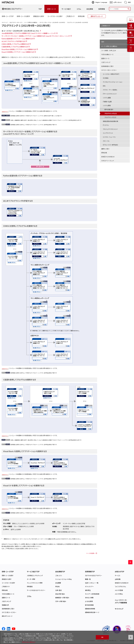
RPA (104, 86)
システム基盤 (107, 98)
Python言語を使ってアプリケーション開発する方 (17, 39)
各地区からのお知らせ (108, 157)
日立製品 (106, 78)
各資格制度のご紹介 (107, 66)
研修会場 (104, 153)
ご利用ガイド (106, 26)
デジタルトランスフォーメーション (113, 82)
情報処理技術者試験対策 (111, 121)
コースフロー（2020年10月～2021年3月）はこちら (21, 31)
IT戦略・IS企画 (107, 102)
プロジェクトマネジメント (110, 129)
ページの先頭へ (91, 553)
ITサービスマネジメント (110, 94)
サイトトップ (5, 22)
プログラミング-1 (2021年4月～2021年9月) (26, 25)
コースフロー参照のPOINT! (111, 74)
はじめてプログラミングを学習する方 (13, 41)
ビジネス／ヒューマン (109, 137)
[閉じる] (131, 639)
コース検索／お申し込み (109, 50)
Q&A (103, 42)
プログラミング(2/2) (110, 117)
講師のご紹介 (105, 149)
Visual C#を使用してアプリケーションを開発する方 (18, 52)
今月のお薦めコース (107, 54)
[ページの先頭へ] (130, 562)
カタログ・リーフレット (108, 161)
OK (102, 639)
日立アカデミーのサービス (16, 22)
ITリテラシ (106, 125)
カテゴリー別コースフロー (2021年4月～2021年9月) (52, 22)
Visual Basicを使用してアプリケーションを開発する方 (19, 49)
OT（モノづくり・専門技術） (111, 145)
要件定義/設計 (109, 109)
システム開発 (107, 106)
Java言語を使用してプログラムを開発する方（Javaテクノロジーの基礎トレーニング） (29, 33)
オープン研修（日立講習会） (31, 22)
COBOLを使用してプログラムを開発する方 (15, 44)
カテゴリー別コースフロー (109, 70)
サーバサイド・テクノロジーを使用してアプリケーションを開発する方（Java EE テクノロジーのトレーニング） (36, 36)
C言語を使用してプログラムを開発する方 (15, 47)
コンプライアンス (108, 133)
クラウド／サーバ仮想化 (110, 90)
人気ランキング (106, 62)
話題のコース (105, 58)
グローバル (106, 141)
